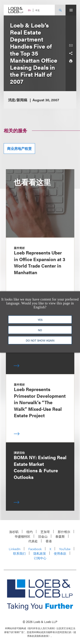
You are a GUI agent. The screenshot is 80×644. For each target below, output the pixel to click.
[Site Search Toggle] (60, 10)
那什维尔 (64, 532)
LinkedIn (15, 549)
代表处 (33, 541)
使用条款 (60, 553)
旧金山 (43, 536)
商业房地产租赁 (19, 148)
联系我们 (19, 553)
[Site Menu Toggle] (71, 10)
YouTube (65, 549)
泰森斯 (60, 536)
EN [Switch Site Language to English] (29, 10)
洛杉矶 (14, 532)
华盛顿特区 (22, 536)
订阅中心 (40, 558)
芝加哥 (45, 532)
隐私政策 (40, 553)
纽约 (30, 532)
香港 (49, 541)
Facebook (35, 549)
